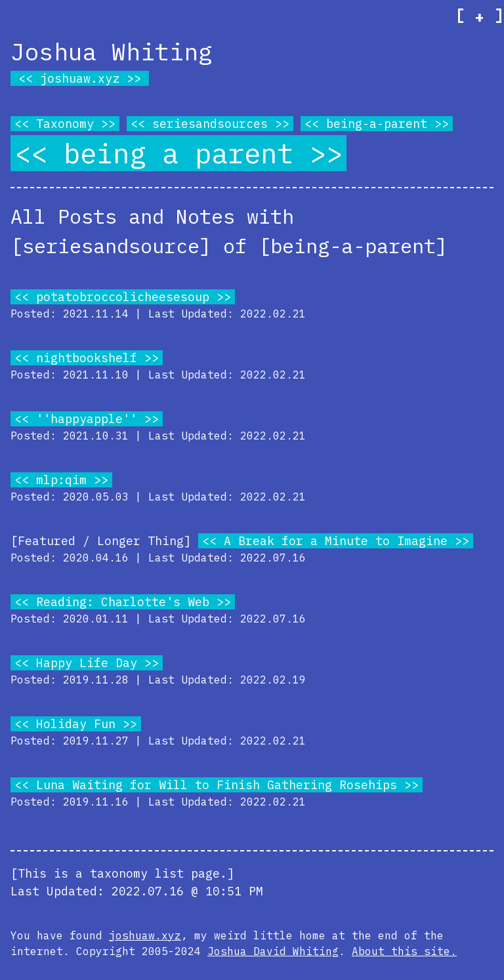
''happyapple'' (87, 419)
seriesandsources (210, 124)
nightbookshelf (87, 358)
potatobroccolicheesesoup (123, 297)
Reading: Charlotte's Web (123, 602)
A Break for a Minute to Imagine (336, 541)
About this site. (404, 951)
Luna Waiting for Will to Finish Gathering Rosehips (217, 785)
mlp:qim (61, 480)
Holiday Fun (76, 724)
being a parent (178, 153)
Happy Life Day (87, 663)
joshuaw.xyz (80, 78)
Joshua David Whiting (273, 951)
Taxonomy (65, 124)
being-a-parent (377, 124)
